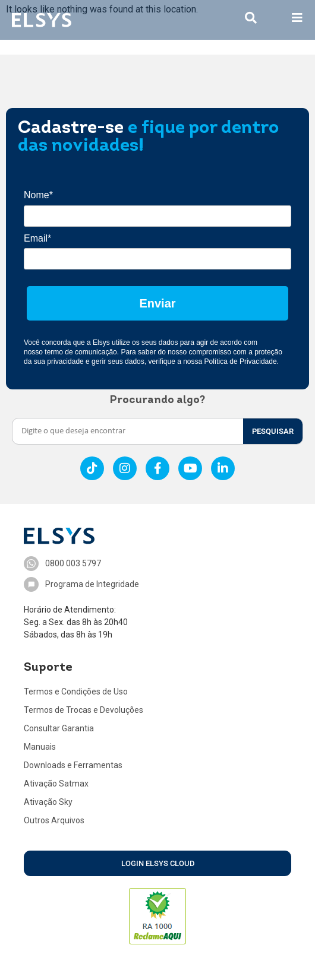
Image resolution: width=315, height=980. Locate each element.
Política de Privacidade (241, 361)
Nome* (38, 195)
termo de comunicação (81, 352)
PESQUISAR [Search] (273, 431)
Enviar (157, 303)
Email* (37, 238)
